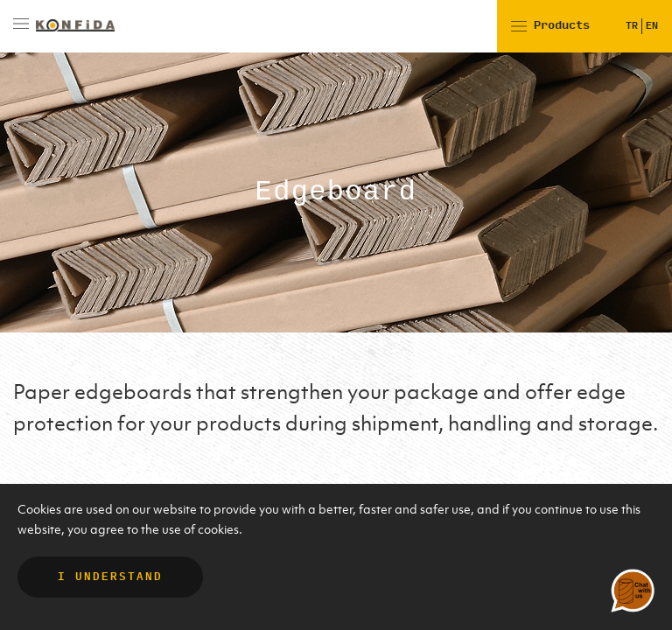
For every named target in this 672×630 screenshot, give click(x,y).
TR (632, 26)
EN (652, 26)
